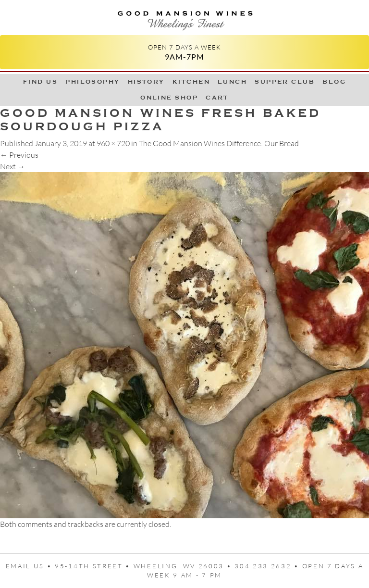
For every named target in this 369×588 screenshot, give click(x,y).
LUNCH (232, 82)
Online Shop (169, 98)
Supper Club (285, 82)
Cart (217, 98)
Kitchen (191, 82)
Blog (334, 82)
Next (12, 166)
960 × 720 (113, 143)
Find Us (40, 82)
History (146, 82)
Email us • (31, 566)
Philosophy (93, 82)
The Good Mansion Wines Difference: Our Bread (219, 143)
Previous (19, 155)
